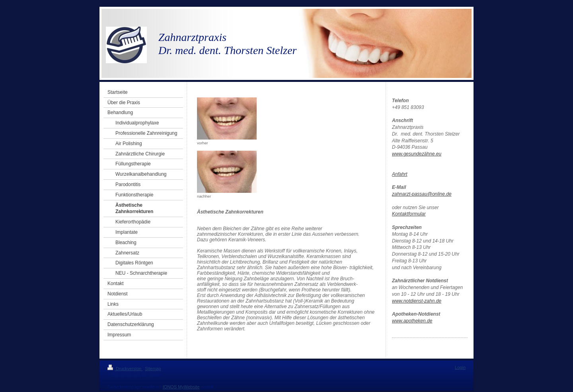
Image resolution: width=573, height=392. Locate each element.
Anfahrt (400, 174)
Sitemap (153, 369)
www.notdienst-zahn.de (417, 301)
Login (460, 367)
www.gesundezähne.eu (417, 154)
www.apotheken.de (412, 321)
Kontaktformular (409, 214)
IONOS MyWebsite (181, 387)
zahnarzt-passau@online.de (422, 194)
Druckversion (125, 369)
